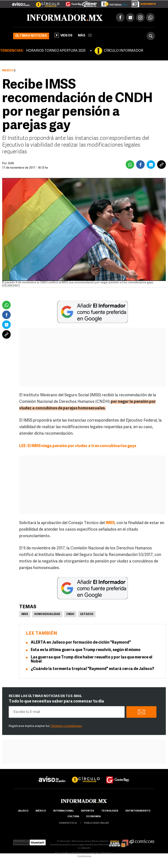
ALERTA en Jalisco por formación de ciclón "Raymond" (81, 643)
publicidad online (97, 823)
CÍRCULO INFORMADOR (123, 51)
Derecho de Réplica (89, 853)
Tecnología (110, 811)
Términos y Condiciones (66, 726)
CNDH (70, 614)
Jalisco (23, 811)
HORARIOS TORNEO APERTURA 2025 (56, 51)
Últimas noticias (31, 36)
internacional (63, 811)
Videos (63, 35)
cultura (73, 817)
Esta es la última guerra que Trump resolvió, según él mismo (86, 650)
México (8, 71)
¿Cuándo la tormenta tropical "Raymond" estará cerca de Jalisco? (92, 669)
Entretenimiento (138, 811)
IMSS (25, 614)
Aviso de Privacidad (66, 853)
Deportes (87, 811)
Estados (87, 614)
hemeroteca (68, 823)
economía (94, 817)
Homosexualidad (47, 614)
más (85, 36)
